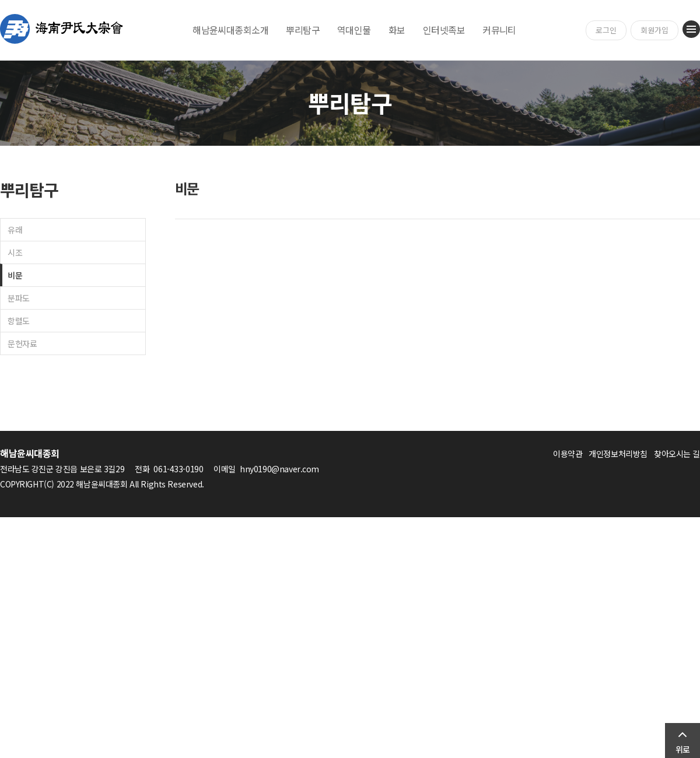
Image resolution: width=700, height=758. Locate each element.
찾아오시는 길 (677, 454)
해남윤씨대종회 (62, 29)
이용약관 (568, 454)
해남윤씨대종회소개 (230, 30)
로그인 (606, 30)
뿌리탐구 (303, 30)
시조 (15, 252)
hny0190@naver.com (279, 469)
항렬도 (19, 321)
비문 (15, 275)
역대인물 (354, 30)
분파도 (19, 298)
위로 (682, 749)
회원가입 (654, 30)
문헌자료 (22, 343)
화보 (397, 30)
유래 (15, 230)
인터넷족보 (444, 30)
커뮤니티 (499, 30)
